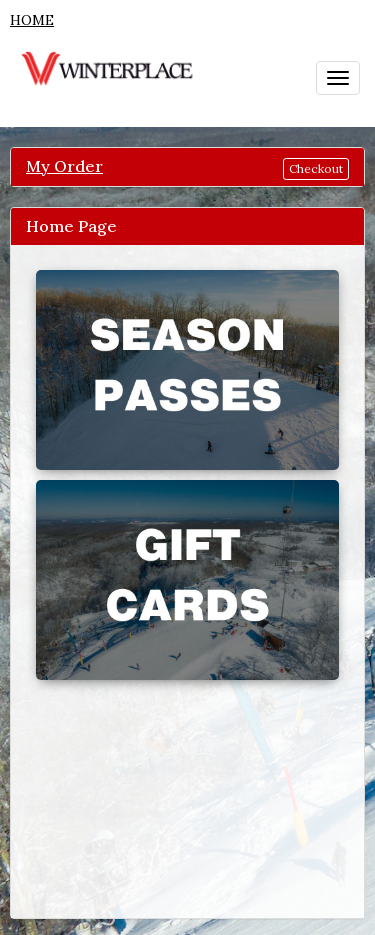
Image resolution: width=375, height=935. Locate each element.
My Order (64, 166)
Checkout (316, 168)
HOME (32, 20)
